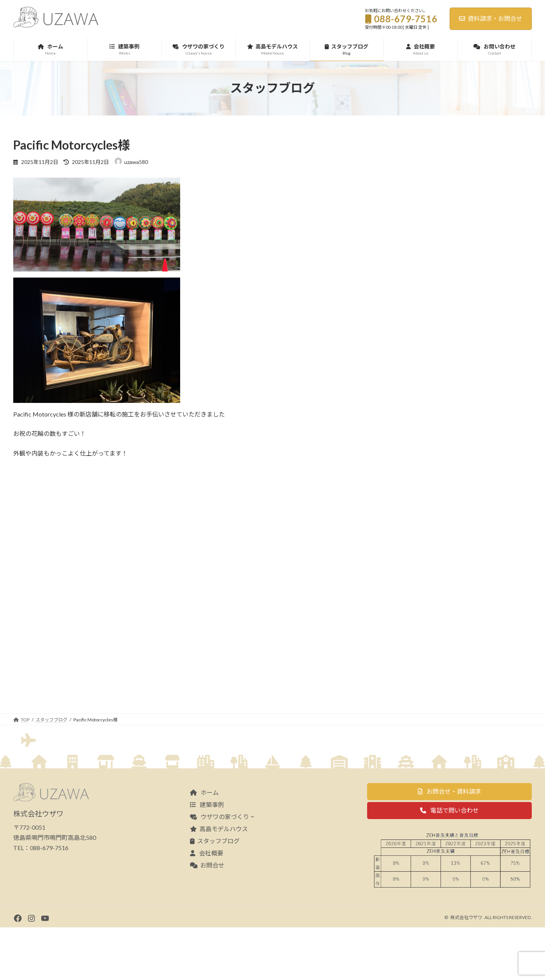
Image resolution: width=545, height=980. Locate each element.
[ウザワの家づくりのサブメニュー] (252, 869)
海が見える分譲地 (477, 223)
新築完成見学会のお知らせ (488, 279)
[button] (449, 844)
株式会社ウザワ (466, 970)
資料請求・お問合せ (491, 18)
